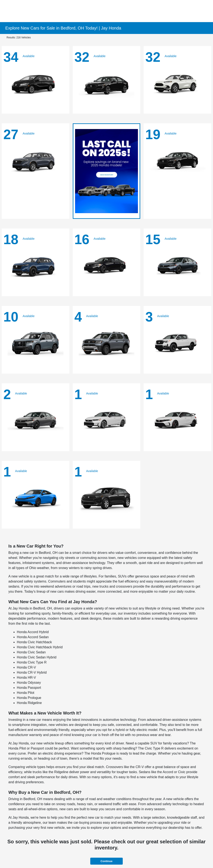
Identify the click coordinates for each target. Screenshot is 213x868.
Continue (106, 861)
